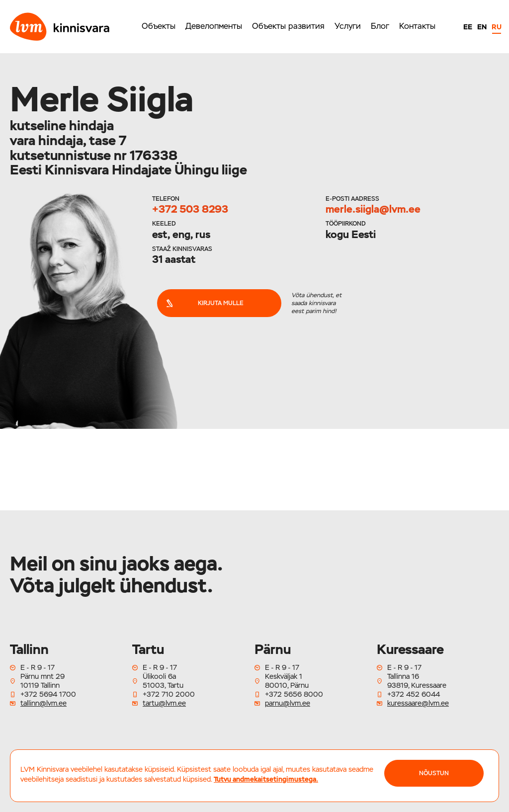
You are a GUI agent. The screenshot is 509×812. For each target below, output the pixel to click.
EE (468, 27)
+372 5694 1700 (48, 694)
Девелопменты (214, 26)
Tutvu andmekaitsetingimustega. (266, 779)
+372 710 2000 (169, 694)
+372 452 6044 (414, 694)
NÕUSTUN (434, 773)
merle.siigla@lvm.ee (373, 209)
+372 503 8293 (190, 209)
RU (497, 27)
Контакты (417, 26)
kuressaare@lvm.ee (418, 703)
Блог (380, 26)
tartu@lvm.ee (164, 703)
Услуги (348, 26)
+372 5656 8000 (294, 694)
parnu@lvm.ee (288, 703)
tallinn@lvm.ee (43, 703)
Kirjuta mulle (205, 303)
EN (482, 27)
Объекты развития (288, 26)
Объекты (159, 26)
